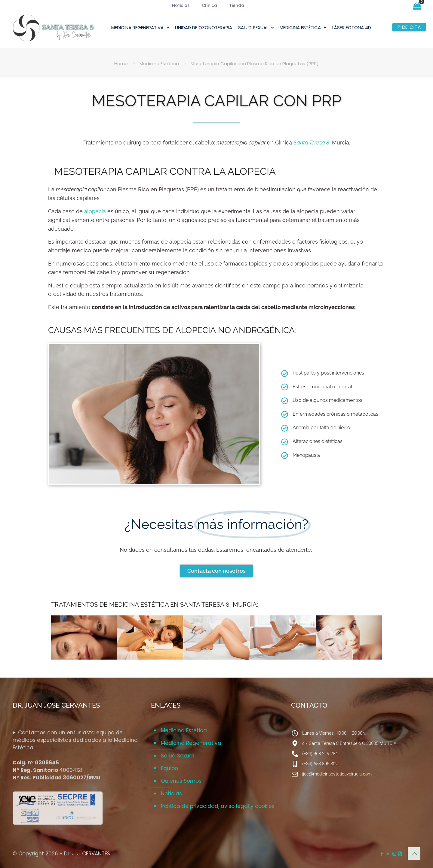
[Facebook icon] (382, 854)
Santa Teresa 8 (311, 143)
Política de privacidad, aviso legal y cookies (218, 806)
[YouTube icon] (388, 854)
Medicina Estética (159, 64)
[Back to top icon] (414, 854)
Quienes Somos (181, 781)
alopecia (95, 211)
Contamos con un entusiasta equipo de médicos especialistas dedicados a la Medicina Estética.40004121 (75, 755)
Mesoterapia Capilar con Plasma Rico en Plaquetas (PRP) (255, 64)
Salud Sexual (177, 756)
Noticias (171, 794)
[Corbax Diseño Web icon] (400, 854)
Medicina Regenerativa (191, 743)
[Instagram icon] (394, 854)
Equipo (169, 768)
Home (121, 64)
